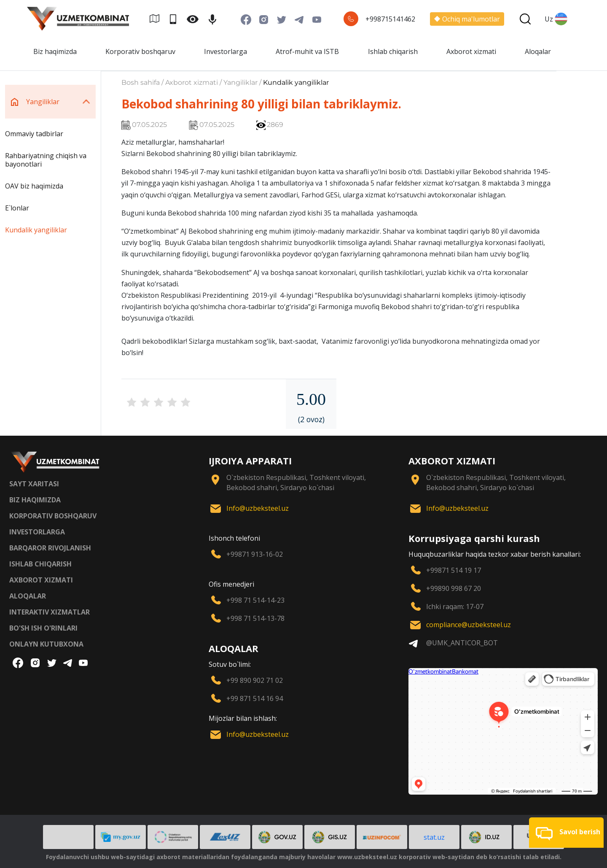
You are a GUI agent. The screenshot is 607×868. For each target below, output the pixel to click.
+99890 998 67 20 (454, 588)
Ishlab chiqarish (393, 51)
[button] (566, 833)
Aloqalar (538, 51)
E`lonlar (17, 208)
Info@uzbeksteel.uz (258, 508)
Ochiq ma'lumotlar (467, 19)
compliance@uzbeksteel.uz (469, 625)
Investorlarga (226, 51)
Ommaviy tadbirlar (34, 134)
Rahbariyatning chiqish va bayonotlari (46, 160)
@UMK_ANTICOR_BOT (462, 643)
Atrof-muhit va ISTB (307, 51)
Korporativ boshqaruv (140, 51)
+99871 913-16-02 (255, 554)
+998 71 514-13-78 (255, 618)
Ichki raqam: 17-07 (455, 607)
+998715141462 (390, 19)
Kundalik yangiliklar (36, 230)
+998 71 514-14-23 (255, 600)
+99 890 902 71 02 (255, 680)
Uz (556, 19)
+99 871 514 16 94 (255, 698)
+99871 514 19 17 (454, 570)
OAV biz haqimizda (34, 186)
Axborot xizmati (471, 51)
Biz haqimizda (55, 51)
